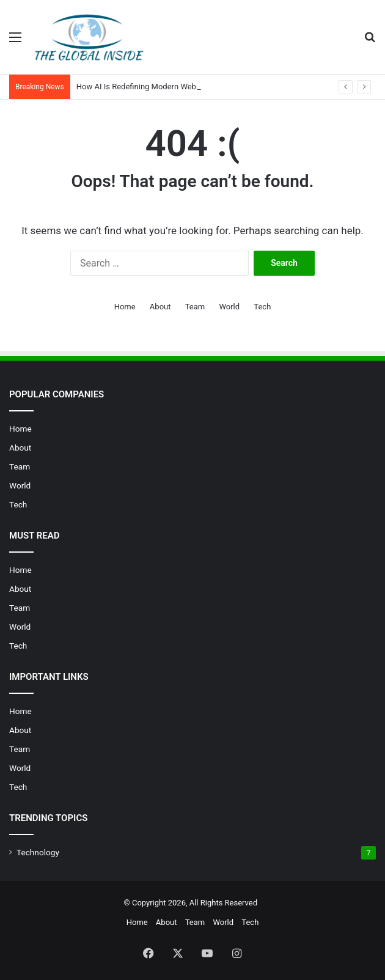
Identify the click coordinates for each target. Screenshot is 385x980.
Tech (262, 307)
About (160, 307)
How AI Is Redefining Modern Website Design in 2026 (170, 87)
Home (125, 307)
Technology (38, 852)
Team (195, 307)
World (229, 307)
